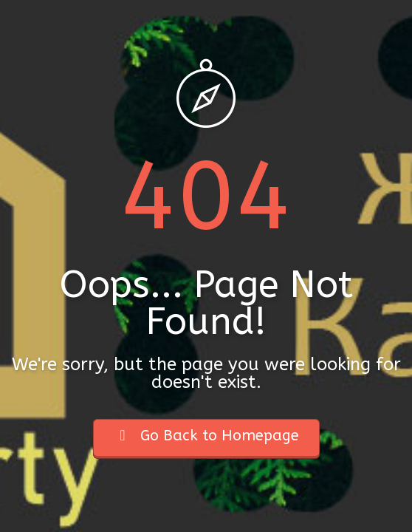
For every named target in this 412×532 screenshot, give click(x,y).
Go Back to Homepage (206, 436)
